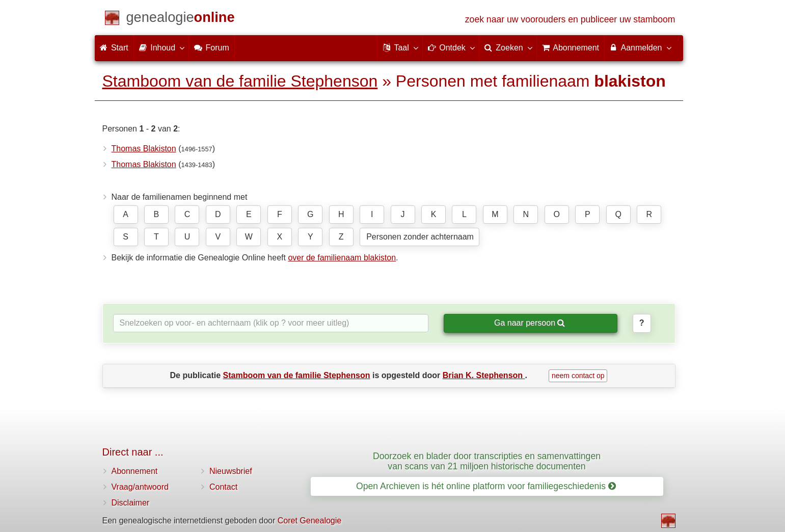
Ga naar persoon (530, 323)
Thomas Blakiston (144, 149)
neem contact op (578, 376)
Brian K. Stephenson (484, 375)
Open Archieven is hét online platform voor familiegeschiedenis (486, 486)
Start (114, 48)
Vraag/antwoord (140, 487)
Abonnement (135, 471)
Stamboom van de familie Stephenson (240, 81)
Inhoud (161, 47)
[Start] (181, 19)
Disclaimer (131, 503)
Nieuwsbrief (231, 471)
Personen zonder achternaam (420, 237)
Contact (223, 487)
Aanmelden (640, 47)
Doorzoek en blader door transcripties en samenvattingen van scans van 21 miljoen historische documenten (487, 461)
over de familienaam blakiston (342, 258)
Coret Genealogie (309, 521)
